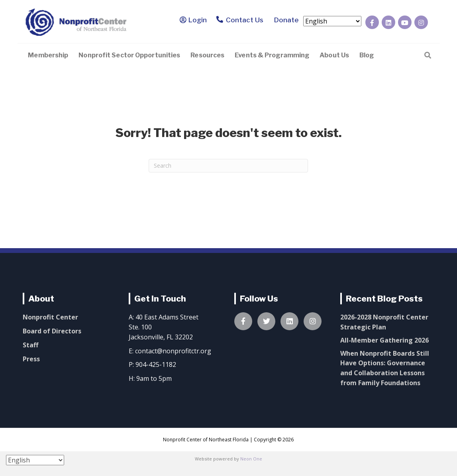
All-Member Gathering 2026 (384, 340)
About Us (334, 55)
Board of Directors (52, 331)
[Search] (428, 54)
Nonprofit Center (50, 317)
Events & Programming (272, 55)
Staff (30, 345)
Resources (207, 55)
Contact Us (240, 20)
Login (198, 20)
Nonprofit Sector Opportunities (129, 55)
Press (31, 359)
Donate (285, 20)
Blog (367, 55)
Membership (48, 55)
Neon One (251, 459)
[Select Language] (332, 21)
